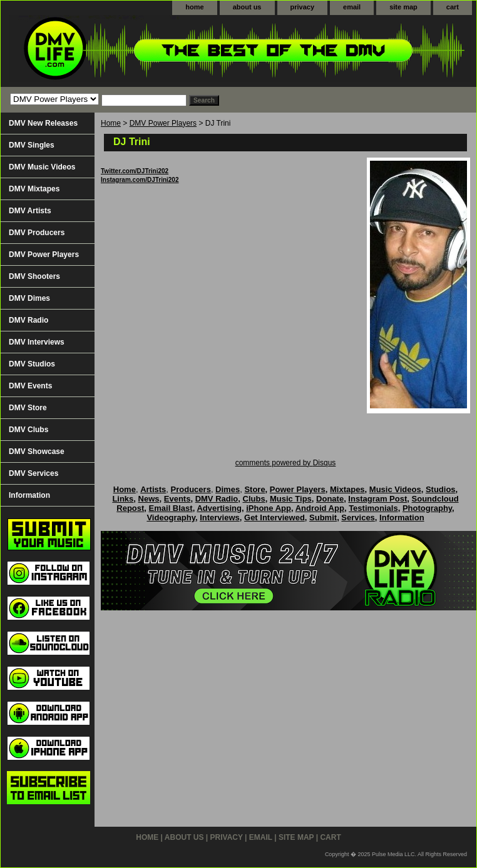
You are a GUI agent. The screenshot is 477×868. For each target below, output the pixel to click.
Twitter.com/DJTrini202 (135, 171)
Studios (441, 489)
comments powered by (286, 463)
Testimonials (373, 508)
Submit (323, 517)
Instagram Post (377, 499)
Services (358, 517)
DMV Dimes (29, 298)
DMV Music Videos (42, 167)
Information (29, 495)
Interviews (220, 517)
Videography (171, 517)
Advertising (219, 508)
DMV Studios (32, 364)
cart (453, 7)
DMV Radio (28, 320)
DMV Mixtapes (34, 189)
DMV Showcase (37, 452)
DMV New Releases (43, 123)
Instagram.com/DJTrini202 (140, 180)
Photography (427, 508)
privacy (303, 7)
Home (111, 123)
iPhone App (269, 508)
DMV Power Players (163, 123)
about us (247, 7)
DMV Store (28, 408)
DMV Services (33, 473)
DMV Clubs (28, 430)
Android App (320, 508)
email (352, 7)
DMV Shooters (34, 276)
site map (403, 7)
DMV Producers (37, 233)
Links (123, 499)
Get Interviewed (274, 517)
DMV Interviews (37, 342)
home (194, 7)
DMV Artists (30, 211)
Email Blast (171, 508)
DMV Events (30, 386)
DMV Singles (32, 145)
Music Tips (291, 499)
